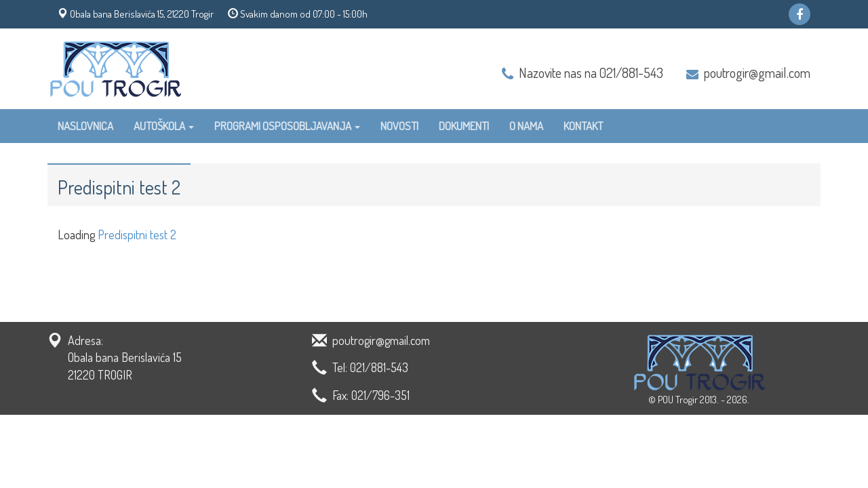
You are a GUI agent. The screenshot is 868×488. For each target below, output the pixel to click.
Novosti (399, 126)
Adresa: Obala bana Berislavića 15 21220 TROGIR (125, 358)
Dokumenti (464, 126)
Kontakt (583, 126)
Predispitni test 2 (137, 235)
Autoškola (164, 126)
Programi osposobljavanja (287, 126)
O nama (526, 126)
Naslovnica (85, 126)
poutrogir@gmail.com (757, 73)
